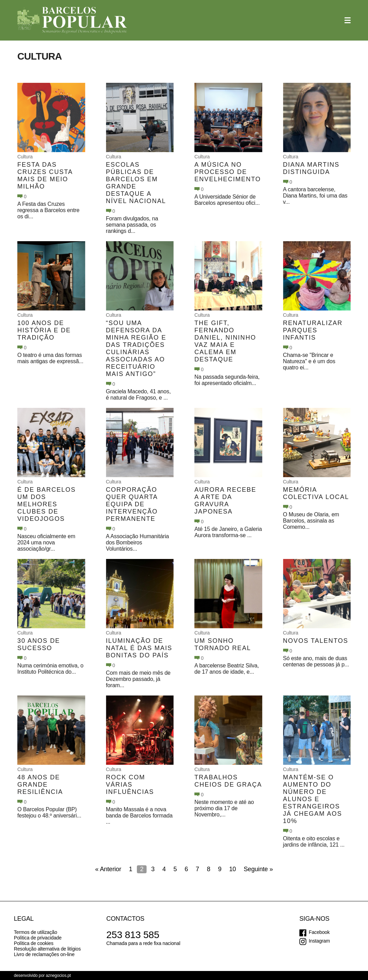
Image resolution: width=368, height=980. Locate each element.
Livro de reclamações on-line (44, 954)
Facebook (319, 932)
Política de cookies (34, 943)
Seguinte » (258, 869)
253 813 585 (133, 935)
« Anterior (108, 869)
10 (233, 869)
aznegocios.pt (58, 975)
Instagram (319, 941)
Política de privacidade (38, 938)
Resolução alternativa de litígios (47, 949)
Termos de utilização (36, 932)
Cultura (25, 157)
